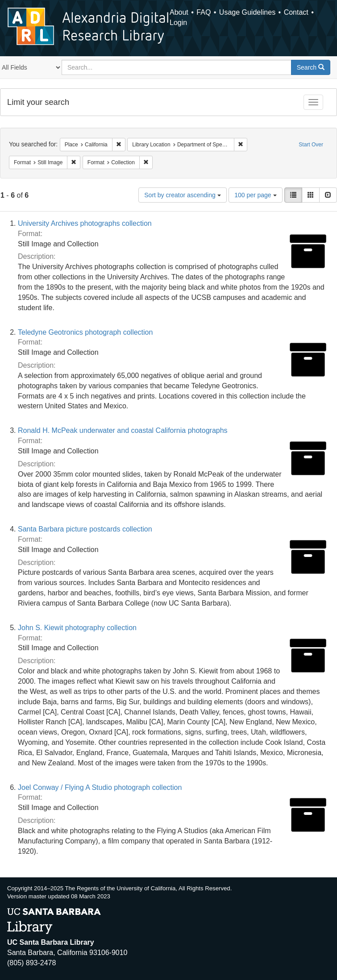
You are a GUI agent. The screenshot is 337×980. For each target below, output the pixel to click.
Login (178, 23)
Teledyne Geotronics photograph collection (85, 332)
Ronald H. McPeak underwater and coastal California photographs (123, 430)
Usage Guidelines (247, 12)
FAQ (204, 12)
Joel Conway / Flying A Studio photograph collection (100, 787)
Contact (296, 12)
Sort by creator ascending (182, 195)
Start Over (311, 145)
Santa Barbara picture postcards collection (85, 529)
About (179, 12)
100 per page (255, 195)
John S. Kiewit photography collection (77, 628)
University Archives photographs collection (85, 223)
